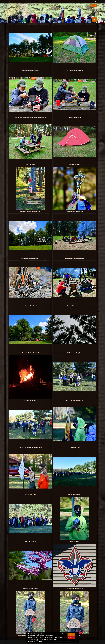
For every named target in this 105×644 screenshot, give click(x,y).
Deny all (72, 638)
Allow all (72, 634)
